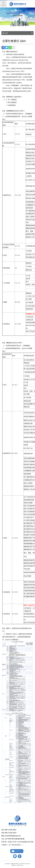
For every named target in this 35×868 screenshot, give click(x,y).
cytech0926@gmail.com (13, 836)
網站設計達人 (20, 865)
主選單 (3, 4)
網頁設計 (14, 865)
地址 (3, 839)
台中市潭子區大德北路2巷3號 (15, 839)
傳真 (3, 833)
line (15, 856)
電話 (3, 830)
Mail (3, 836)
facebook (20, 856)
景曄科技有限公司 (18, 4)
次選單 (17, 33)
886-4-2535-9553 (11, 830)
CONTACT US (18, 851)
